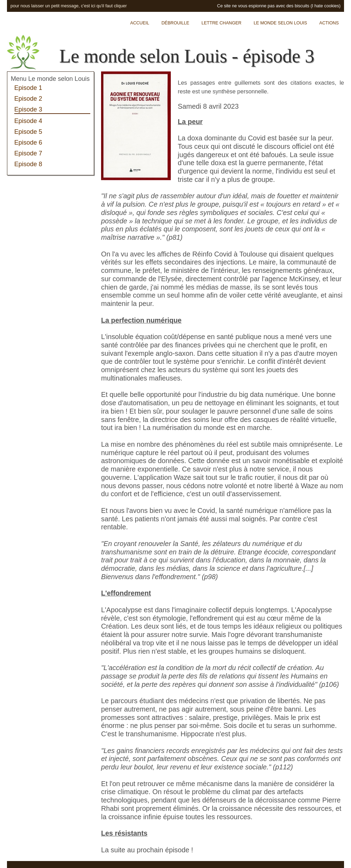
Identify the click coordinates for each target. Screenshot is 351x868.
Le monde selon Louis (280, 23)
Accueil (140, 23)
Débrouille (175, 23)
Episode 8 (28, 164)
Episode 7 (28, 153)
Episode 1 (28, 88)
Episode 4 (28, 121)
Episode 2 (28, 99)
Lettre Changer (222, 23)
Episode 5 (28, 132)
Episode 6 (28, 143)
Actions (329, 23)
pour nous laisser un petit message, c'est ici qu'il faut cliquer (69, 6)
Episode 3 (28, 109)
